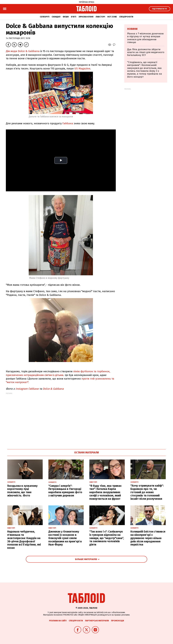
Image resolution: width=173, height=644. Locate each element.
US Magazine (82, 69)
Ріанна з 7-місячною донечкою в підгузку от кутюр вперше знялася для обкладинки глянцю (145, 38)
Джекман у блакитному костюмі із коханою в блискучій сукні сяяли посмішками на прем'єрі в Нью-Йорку (65, 538)
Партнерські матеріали (97, 621)
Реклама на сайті (58, 621)
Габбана (68, 123)
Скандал (56, 17)
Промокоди (117, 621)
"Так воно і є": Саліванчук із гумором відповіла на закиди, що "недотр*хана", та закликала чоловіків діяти (107, 538)
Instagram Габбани (27, 389)
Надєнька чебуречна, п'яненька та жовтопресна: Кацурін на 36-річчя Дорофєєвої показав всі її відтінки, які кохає (24, 540)
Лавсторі (100, 17)
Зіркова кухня (86, 17)
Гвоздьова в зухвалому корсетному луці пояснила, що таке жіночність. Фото (22, 491)
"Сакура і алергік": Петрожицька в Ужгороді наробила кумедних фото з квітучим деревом (65, 491)
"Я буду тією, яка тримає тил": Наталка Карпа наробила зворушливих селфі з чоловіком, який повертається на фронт (105, 492)
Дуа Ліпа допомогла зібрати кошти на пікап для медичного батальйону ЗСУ (146, 52)
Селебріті (45, 17)
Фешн (66, 17)
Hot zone (112, 17)
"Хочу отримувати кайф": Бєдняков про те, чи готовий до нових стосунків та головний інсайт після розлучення (147, 492)
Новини (132, 29)
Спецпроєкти (126, 17)
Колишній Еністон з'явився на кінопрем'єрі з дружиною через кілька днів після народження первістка (148, 538)
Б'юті (74, 17)
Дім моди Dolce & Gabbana (23, 51)
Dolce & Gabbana (53, 389)
